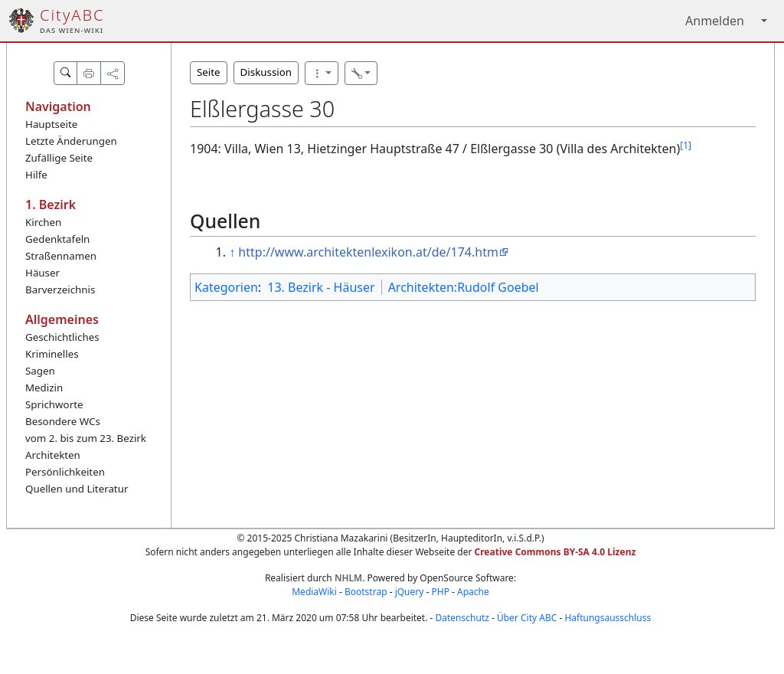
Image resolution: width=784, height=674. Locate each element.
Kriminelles (52, 354)
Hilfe (36, 175)
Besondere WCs (63, 421)
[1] (686, 145)
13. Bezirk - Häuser (321, 287)
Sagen (40, 371)
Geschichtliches (62, 337)
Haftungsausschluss (608, 618)
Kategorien (226, 287)
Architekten (53, 455)
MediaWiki (314, 592)
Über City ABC (527, 618)
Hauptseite (51, 124)
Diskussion (266, 72)
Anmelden (715, 21)
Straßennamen (61, 256)
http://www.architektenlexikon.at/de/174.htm (368, 252)
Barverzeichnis (60, 290)
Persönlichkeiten (65, 472)
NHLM (348, 578)
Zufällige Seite (59, 158)
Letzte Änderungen (71, 141)
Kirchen (43, 222)
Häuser (42, 273)
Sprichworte (54, 404)
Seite (209, 72)
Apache (473, 592)
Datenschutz (462, 618)
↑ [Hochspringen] (232, 252)
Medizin (44, 388)
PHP (440, 592)
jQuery (410, 592)
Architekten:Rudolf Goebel (464, 287)
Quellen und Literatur (77, 489)
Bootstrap (366, 592)
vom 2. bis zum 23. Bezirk (86, 438)
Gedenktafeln (57, 239)
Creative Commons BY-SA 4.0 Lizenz (555, 552)
